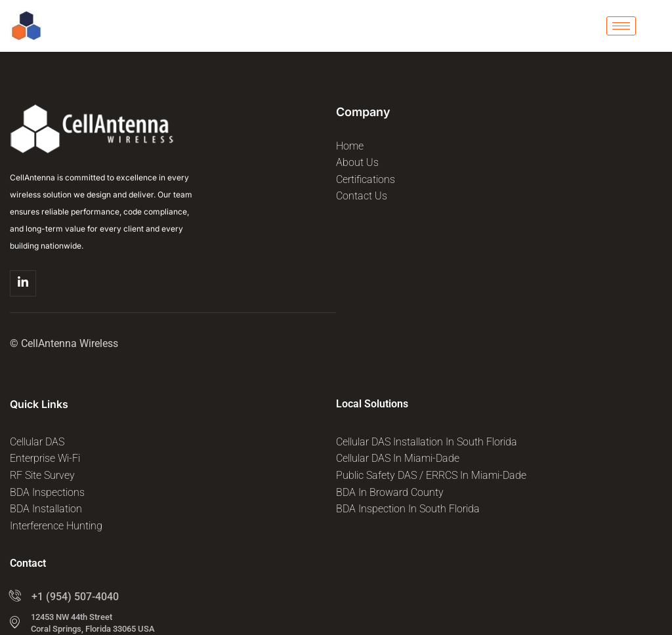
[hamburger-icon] (621, 26)
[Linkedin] (23, 283)
